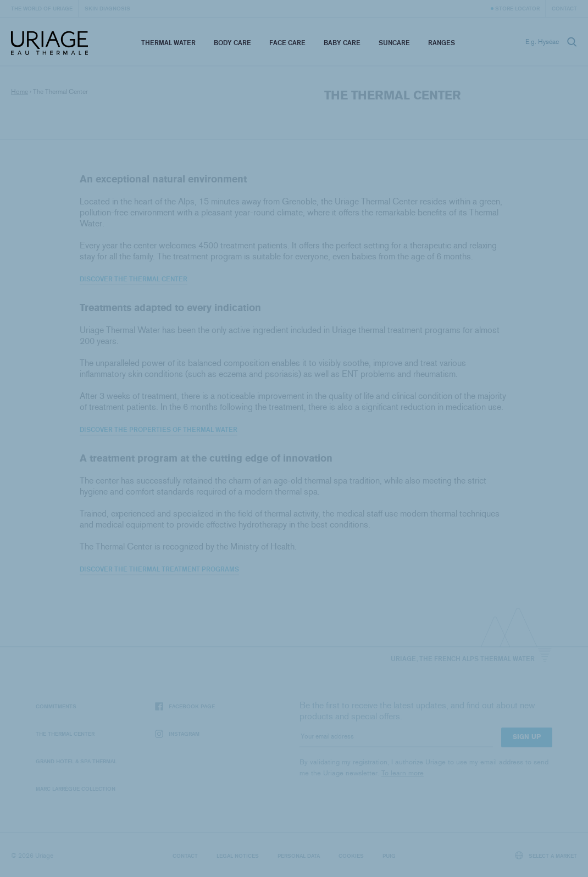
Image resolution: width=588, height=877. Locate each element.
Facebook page (185, 706)
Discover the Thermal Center (134, 279)
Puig (389, 856)
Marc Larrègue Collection (76, 789)
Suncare (394, 43)
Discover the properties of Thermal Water (159, 429)
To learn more (403, 773)
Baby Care (342, 43)
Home (20, 92)
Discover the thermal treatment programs (159, 569)
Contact (564, 8)
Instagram (177, 734)
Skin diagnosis (107, 8)
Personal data (299, 856)
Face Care (287, 43)
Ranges (442, 43)
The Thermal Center (65, 734)
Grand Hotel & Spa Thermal (76, 761)
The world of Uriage (42, 8)
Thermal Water (168, 43)
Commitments (56, 706)
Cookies (351, 856)
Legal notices (238, 856)
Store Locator (517, 8)
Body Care (232, 43)
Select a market (546, 855)
